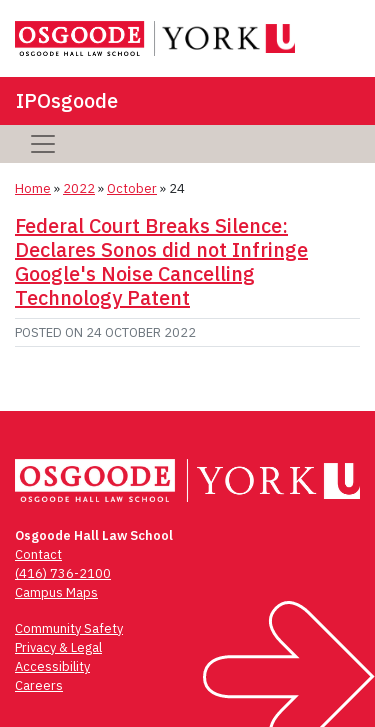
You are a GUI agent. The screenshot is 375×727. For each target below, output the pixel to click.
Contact (38, 554)
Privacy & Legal (58, 647)
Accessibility (52, 666)
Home (33, 188)
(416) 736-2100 (63, 573)
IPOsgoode (67, 100)
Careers (39, 685)
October (132, 188)
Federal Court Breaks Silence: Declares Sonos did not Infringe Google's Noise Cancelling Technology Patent (161, 261)
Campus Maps (56, 592)
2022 (79, 188)
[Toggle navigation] (43, 144)
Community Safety (69, 628)
